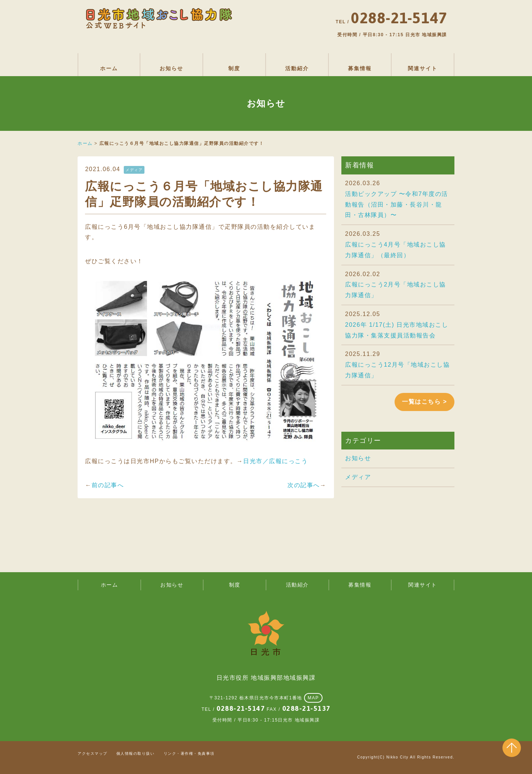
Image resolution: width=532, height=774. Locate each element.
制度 (234, 68)
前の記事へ (108, 485)
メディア (358, 477)
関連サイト (423, 68)
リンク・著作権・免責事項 (189, 753)
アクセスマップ (93, 753)
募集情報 (360, 68)
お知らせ (171, 68)
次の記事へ (304, 485)
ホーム (109, 68)
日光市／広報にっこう (275, 461)
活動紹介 (297, 68)
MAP (313, 698)
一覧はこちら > (424, 402)
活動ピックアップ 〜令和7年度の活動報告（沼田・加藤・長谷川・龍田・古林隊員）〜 (397, 205)
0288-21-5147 (241, 708)
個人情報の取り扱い (136, 753)
